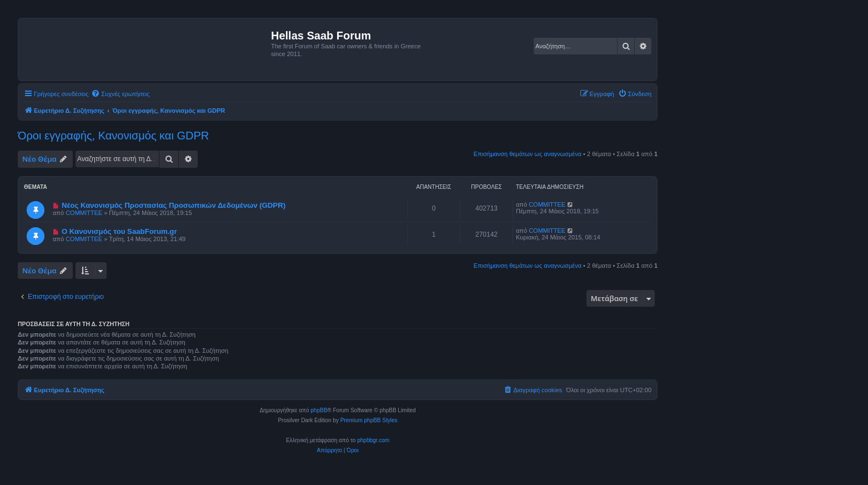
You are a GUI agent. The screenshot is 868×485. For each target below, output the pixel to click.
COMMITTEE (84, 213)
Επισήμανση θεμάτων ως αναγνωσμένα (528, 154)
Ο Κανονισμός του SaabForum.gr (119, 231)
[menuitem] (120, 94)
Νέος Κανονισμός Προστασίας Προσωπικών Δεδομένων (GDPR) (174, 205)
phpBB (319, 410)
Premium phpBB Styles (369, 420)
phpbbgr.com (373, 440)
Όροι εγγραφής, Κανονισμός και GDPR (113, 136)
